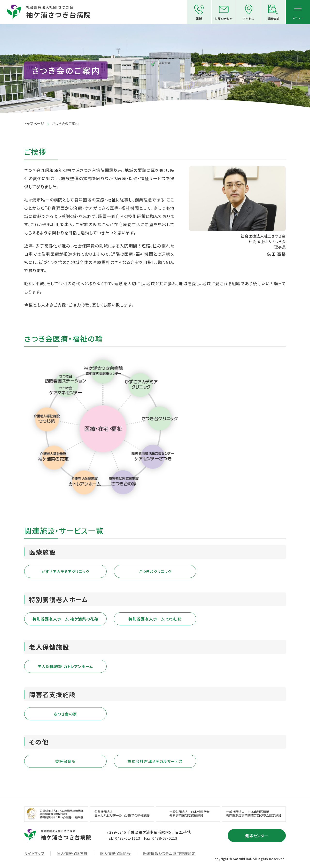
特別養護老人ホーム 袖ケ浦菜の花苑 (65, 619)
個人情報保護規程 (115, 853)
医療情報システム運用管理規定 (169, 853)
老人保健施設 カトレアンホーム (65, 666)
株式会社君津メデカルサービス (155, 761)
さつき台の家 (65, 714)
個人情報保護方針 (72, 853)
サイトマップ (34, 853)
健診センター (257, 836)
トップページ (34, 123)
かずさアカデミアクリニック (65, 571)
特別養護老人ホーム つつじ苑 (155, 619)
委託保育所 (66, 761)
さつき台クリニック (155, 571)
